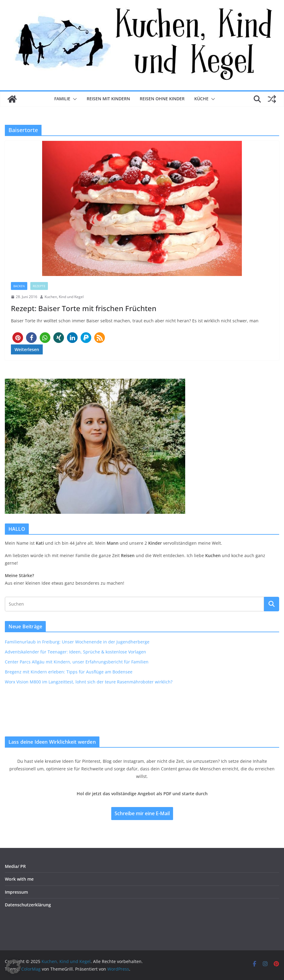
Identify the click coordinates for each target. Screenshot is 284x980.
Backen (19, 286)
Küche (201, 99)
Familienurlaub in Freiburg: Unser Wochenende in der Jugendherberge (77, 642)
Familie (62, 99)
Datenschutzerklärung (28, 905)
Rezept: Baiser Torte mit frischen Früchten (84, 308)
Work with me (19, 879)
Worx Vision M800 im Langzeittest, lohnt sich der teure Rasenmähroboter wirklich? (89, 682)
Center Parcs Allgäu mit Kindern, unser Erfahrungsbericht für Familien (77, 662)
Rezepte (39, 286)
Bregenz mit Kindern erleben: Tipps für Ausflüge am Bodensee (69, 672)
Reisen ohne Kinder (162, 99)
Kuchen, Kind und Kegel (64, 297)
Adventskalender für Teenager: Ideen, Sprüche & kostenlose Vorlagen (75, 652)
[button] (74, 99)
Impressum (16, 892)
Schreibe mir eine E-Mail (142, 813)
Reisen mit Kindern (108, 99)
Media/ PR (15, 866)
